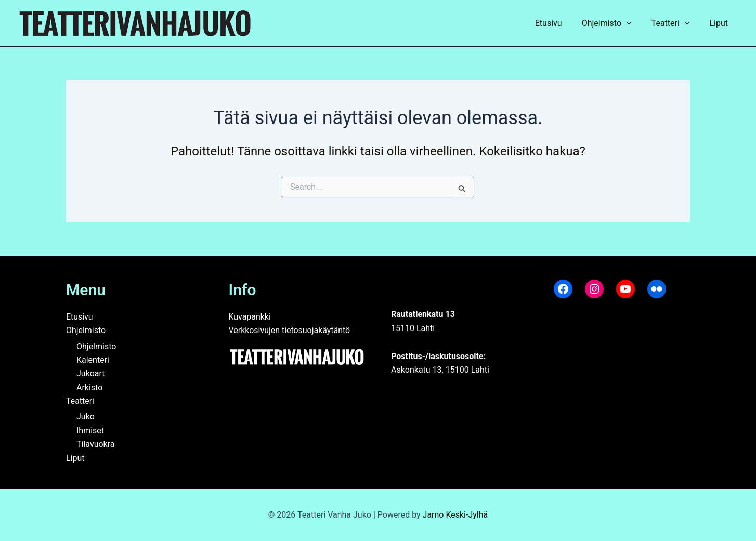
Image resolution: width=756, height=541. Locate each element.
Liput (720, 23)
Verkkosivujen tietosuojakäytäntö (290, 330)
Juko (86, 417)
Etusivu (559, 23)
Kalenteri (93, 360)
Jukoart (91, 373)
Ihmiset (90, 431)
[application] (634, 23)
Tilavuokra (96, 444)
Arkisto (89, 387)
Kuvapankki (250, 317)
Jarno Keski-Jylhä (455, 515)
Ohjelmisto (615, 23)
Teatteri (675, 23)
